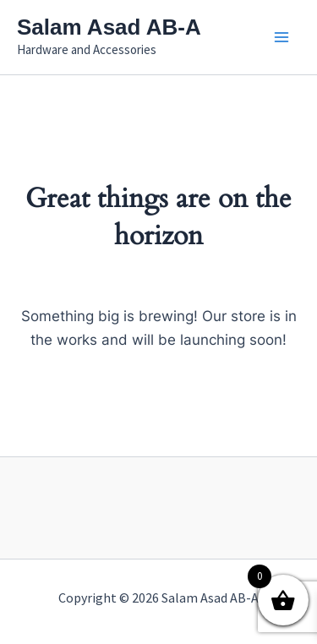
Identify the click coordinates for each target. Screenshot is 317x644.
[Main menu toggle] (281, 37)
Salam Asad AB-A (109, 27)
